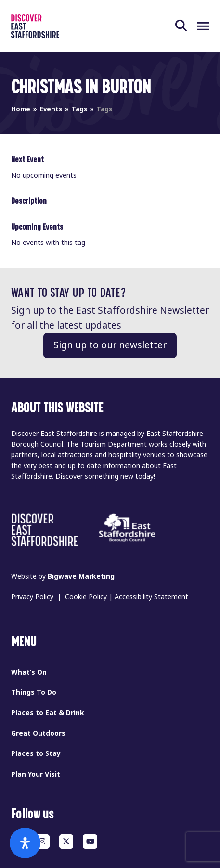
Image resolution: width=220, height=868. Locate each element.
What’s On (29, 672)
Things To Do (34, 692)
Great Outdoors (38, 733)
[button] (186, 26)
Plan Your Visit (36, 774)
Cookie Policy (86, 597)
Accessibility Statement (151, 597)
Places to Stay (36, 753)
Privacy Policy (32, 597)
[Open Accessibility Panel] (25, 843)
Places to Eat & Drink (48, 713)
